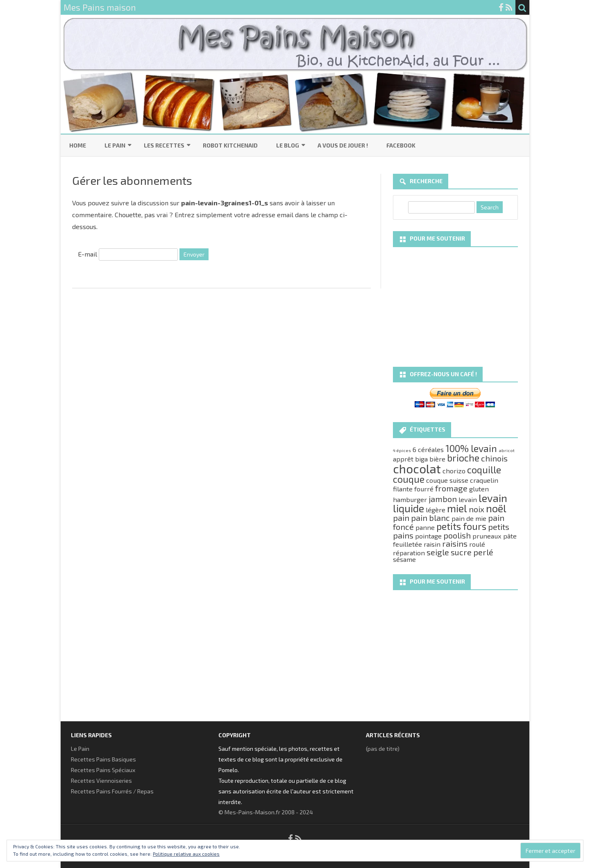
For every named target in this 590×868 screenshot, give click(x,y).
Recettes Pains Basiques (103, 759)
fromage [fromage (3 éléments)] (451, 488)
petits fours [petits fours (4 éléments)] (461, 526)
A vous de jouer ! (343, 145)
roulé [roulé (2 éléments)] (477, 544)
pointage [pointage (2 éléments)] (428, 536)
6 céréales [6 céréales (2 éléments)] (428, 449)
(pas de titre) (383, 749)
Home (78, 145)
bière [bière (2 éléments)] (437, 459)
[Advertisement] (455, 304)
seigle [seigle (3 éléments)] (438, 552)
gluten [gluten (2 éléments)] (479, 489)
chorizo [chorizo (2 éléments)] (454, 471)
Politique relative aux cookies (186, 854)
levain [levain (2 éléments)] (468, 499)
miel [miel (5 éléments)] (457, 508)
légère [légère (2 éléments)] (436, 510)
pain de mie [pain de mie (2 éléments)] (469, 518)
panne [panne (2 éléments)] (425, 527)
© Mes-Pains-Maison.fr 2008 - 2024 (266, 812)
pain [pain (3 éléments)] (401, 518)
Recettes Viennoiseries (101, 781)
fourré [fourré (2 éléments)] (424, 489)
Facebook (401, 145)
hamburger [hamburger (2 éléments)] (410, 499)
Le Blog (288, 145)
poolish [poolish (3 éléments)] (457, 535)
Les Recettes (164, 145)
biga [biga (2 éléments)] (421, 459)
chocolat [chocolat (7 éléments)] (417, 469)
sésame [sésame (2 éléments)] (404, 559)
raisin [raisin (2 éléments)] (432, 544)
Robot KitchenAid (230, 145)
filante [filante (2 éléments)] (403, 489)
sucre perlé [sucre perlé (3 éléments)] (472, 552)
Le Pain (115, 145)
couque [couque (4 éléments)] (409, 479)
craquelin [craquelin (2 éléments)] (484, 480)
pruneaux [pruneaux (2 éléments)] (487, 536)
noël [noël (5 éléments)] (496, 508)
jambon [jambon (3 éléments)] (443, 499)
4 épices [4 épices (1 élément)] (402, 450)
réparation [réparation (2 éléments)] (409, 553)
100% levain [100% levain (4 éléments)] (471, 448)
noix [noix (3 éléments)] (477, 509)
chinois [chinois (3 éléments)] (494, 458)
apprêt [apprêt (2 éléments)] (403, 459)
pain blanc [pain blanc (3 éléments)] (430, 518)
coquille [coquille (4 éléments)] (484, 470)
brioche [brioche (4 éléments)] (463, 458)
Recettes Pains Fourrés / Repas (112, 791)
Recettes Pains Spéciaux (103, 770)
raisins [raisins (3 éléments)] (455, 543)
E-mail (87, 254)
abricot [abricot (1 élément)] (507, 450)
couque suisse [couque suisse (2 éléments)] (447, 480)
